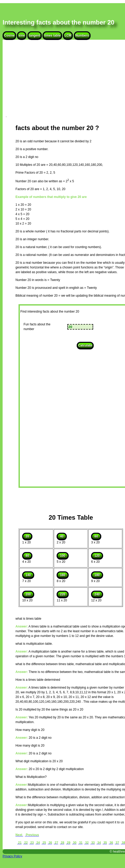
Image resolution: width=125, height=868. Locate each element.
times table (52, 36)
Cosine (9, 36)
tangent (35, 36)
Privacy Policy (12, 856)
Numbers (82, 36)
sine (22, 36)
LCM (68, 36)
